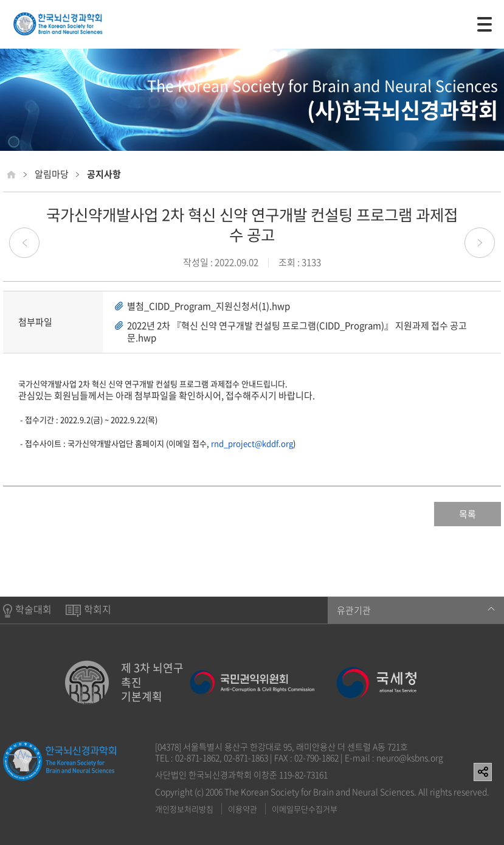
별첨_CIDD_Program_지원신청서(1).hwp (209, 306)
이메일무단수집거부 (305, 809)
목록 (468, 514)
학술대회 (27, 610)
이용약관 (243, 809)
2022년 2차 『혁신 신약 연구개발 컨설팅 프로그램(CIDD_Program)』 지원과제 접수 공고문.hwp (297, 332)
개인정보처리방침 (184, 809)
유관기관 (416, 610)
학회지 (88, 610)
